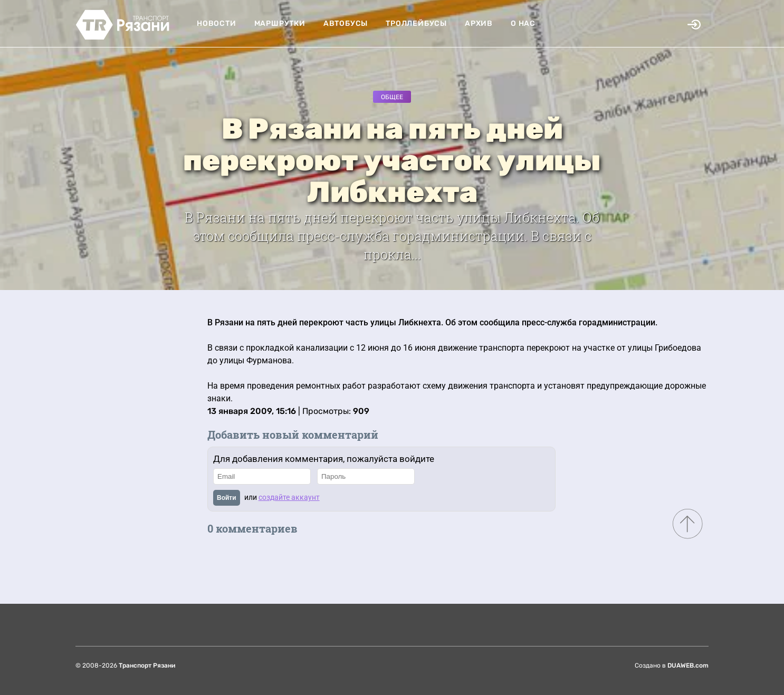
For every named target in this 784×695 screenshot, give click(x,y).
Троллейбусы (416, 23)
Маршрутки (280, 23)
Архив (479, 23)
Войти (227, 498)
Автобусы (346, 23)
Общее (392, 97)
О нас (523, 23)
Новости (217, 23)
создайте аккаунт (289, 497)
